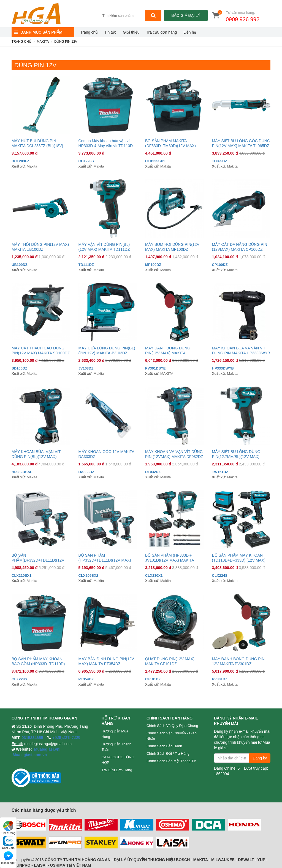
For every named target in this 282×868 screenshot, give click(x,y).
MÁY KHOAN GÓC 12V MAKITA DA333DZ (106, 454)
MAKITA (43, 42)
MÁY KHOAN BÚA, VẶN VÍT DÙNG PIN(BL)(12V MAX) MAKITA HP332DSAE (36, 454)
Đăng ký (260, 758)
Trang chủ (89, 32)
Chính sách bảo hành (164, 746)
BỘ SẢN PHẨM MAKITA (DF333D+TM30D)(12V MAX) (170, 143)
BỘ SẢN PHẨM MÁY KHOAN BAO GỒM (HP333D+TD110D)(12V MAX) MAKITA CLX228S (38, 661)
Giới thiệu (131, 32)
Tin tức (110, 32)
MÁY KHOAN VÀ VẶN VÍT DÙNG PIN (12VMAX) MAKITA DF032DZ (174, 454)
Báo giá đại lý (186, 15)
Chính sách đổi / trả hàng (168, 754)
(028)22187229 (67, 737)
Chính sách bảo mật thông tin (171, 761)
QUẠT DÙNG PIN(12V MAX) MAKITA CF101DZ (170, 661)
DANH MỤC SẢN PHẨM (38, 32)
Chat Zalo (8, 843)
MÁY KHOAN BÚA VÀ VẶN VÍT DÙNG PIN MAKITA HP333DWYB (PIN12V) (241, 351)
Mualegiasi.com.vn (29, 755)
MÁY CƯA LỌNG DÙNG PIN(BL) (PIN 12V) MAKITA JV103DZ (107, 351)
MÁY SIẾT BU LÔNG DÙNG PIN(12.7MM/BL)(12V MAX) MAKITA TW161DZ (236, 454)
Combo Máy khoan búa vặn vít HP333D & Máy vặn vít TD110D (106, 143)
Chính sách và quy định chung (172, 726)
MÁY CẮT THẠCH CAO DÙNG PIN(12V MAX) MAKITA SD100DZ (41, 351)
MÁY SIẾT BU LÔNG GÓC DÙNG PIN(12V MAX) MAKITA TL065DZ (241, 143)
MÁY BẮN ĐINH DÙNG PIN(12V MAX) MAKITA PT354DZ (106, 661)
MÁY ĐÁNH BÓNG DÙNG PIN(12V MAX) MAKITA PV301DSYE (168, 351)
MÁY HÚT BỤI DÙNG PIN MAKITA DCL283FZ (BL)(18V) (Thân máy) (37, 143)
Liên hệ (190, 32)
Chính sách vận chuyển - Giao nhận (172, 736)
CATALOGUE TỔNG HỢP (118, 760)
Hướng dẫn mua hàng (115, 734)
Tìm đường (8, 828)
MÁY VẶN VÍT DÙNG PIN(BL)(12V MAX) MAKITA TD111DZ (104, 247)
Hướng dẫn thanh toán (116, 747)
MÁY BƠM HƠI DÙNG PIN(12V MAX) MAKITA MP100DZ (172, 247)
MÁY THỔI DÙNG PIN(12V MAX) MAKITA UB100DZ (40, 247)
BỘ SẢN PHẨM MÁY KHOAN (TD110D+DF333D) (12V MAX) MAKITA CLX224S (239, 558)
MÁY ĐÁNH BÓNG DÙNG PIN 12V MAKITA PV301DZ (238, 661)
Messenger (8, 858)
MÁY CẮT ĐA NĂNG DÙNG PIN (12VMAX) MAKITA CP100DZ (240, 247)
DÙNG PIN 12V (66, 42)
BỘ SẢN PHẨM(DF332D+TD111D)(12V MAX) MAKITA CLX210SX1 (38, 558)
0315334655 (32, 738)
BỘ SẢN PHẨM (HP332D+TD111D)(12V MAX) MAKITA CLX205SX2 (105, 558)
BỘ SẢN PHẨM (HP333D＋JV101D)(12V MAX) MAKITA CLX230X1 (170, 558)
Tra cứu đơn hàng (162, 32)
